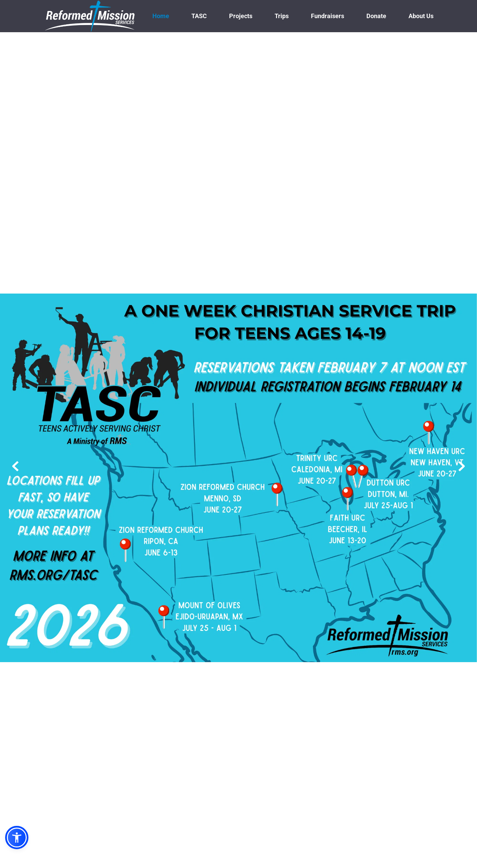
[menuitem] (161, 16)
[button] (17, 838)
